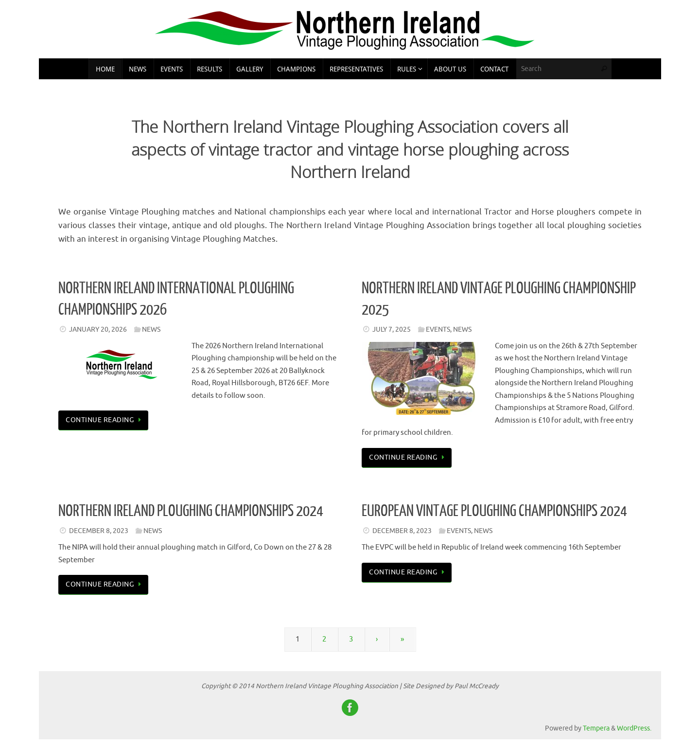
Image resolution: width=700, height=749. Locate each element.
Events (438, 330)
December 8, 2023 (99, 531)
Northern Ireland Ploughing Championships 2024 (191, 511)
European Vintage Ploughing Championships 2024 (494, 511)
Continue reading (105, 420)
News (151, 330)
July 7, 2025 (392, 330)
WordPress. (634, 728)
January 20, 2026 (98, 330)
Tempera (596, 728)
